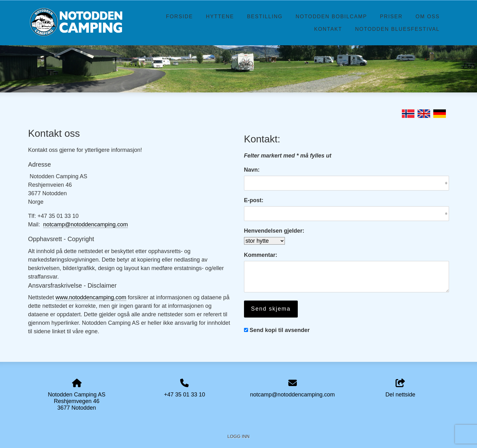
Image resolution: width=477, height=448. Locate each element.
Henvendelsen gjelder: (274, 231)
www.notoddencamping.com (91, 297)
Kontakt (328, 29)
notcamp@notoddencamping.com (85, 224)
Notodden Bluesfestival (397, 29)
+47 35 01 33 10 (185, 395)
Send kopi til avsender (280, 330)
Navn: (252, 170)
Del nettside (400, 388)
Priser (391, 16)
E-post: (254, 200)
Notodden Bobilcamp (331, 16)
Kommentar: (261, 255)
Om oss (428, 16)
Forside (180, 16)
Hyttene (220, 16)
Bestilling (265, 16)
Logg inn (238, 436)
